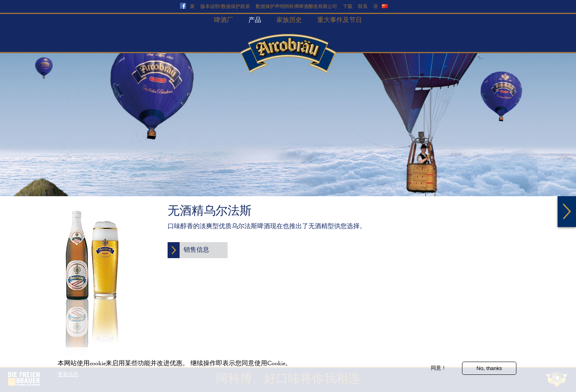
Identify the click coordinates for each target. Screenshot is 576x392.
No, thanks (489, 371)
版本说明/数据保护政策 (225, 7)
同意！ (439, 371)
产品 (255, 20)
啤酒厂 (224, 20)
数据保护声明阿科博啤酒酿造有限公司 (296, 7)
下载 (348, 7)
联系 (363, 7)
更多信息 (68, 377)
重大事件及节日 (340, 20)
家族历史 (289, 20)
